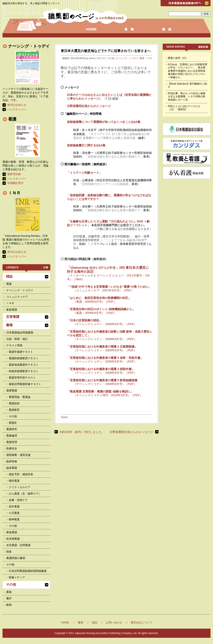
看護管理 (12, 442)
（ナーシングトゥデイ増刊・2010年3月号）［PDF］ (108, 395)
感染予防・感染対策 (21, 474)
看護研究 (12, 429)
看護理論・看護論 (20, 397)
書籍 (9, 325)
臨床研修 (12, 461)
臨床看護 (12, 468)
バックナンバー (17, 109)
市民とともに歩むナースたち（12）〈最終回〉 (184, 108)
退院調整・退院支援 (18, 455)
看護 (142, 58)
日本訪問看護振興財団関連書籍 (28, 571)
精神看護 (14, 519)
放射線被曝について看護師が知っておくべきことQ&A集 (104, 122)
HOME (65, 622)
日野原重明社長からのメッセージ (89, 106)
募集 (9, 592)
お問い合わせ (114, 622)
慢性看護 (14, 481)
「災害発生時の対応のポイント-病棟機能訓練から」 (101, 309)
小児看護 (14, 513)
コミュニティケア (17, 297)
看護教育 (14, 410)
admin (92, 58)
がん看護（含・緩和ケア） (25, 494)
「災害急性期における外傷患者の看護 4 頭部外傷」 (101, 369)
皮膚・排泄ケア (18, 500)
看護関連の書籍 (16, 558)
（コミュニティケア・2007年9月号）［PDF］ (103, 290)
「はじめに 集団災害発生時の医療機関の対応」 (99, 298)
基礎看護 (12, 390)
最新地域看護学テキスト (24, 365)
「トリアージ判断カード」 (84, 173)
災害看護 (13, 317)
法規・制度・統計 (17, 339)
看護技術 (14, 403)
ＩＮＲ (149, 58)
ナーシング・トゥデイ (127, 58)
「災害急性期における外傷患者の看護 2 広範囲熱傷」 (102, 347)
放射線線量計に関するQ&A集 (86, 145)
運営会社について (141, 622)
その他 (111, 58)
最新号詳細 (14, 174)
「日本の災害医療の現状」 (84, 320)
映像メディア (17, 577)
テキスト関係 (14, 345)
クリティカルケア (20, 487)
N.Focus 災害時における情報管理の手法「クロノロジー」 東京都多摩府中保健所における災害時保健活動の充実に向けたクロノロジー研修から (188, 71)
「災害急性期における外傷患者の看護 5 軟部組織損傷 (102, 380)
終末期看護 (13, 539)
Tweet (64, 417)
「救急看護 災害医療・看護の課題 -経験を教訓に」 (100, 391)
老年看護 (14, 506)
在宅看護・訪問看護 (18, 545)
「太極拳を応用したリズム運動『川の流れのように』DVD (105, 221)
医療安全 (12, 448)
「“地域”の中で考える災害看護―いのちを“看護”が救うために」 (109, 287)
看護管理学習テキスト (22, 378)
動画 (9, 605)
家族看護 (12, 310)
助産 (9, 552)
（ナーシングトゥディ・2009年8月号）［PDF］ (105, 324)
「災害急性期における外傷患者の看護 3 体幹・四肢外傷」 (105, 358)
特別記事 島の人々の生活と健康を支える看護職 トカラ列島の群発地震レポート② (187, 97)
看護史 (13, 423)
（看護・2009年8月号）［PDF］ (95, 302)
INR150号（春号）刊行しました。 (82, 432)
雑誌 (9, 276)
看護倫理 (12, 436)
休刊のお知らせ (17, 105)
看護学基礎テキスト (21, 352)
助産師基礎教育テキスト (24, 371)
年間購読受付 (15, 183)
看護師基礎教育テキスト (24, 358)
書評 (9, 598)
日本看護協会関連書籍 (20, 332)
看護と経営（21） (178, 58)
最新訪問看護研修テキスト (25, 384)
